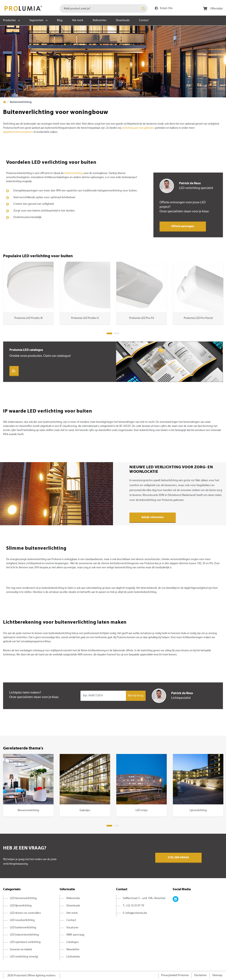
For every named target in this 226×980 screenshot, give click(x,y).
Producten (9, 20)
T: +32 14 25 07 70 (133, 906)
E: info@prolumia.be (135, 913)
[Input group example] (103, 696)
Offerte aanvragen (183, 226)
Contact (144, 20)
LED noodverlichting (22, 920)
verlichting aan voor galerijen (138, 128)
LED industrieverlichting (24, 935)
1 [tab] (109, 333)
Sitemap (217, 975)
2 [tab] (117, 333)
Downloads (123, 20)
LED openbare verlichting (25, 942)
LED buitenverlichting (23, 928)
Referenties (100, 20)
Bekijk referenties (153, 517)
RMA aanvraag (75, 935)
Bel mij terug (136, 696)
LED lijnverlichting (21, 906)
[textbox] (104, 9)
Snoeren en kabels (21, 950)
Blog (60, 20)
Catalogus (73, 942)
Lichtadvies (73, 957)
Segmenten (36, 20)
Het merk (78, 20)
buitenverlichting (74, 173)
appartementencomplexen (18, 132)
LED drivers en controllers (25, 913)
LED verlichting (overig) (24, 957)
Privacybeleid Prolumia (175, 975)
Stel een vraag (178, 858)
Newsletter (73, 950)
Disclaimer (200, 975)
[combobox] (104, 9)
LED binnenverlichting (23, 898)
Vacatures (72, 928)
